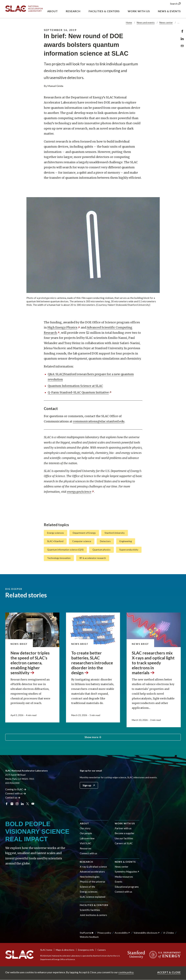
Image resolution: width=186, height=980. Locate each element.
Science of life (87, 887)
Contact (13, 797)
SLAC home (46, 950)
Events (119, 882)
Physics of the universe (92, 882)
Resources (86, 848)
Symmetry (127, 872)
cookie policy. (126, 972)
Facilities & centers (94, 905)
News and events (146, 22)
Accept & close (169, 972)
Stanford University (115, 533)
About (84, 823)
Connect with (16, 793)
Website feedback (89, 937)
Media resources (124, 877)
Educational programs (127, 887)
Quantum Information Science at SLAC (75, 386)
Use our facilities (124, 838)
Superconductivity (129, 550)
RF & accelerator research (93, 558)
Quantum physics (101, 550)
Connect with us (88, 853)
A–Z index (169, 933)
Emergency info (86, 950)
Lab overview (87, 838)
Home (129, 22)
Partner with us (123, 828)
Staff (87, 933)
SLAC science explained (93, 897)
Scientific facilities (90, 910)
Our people (86, 833)
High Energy (64, 327)
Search (175, 5)
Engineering (126, 541)
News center (166, 22)
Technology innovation (59, 558)
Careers (102, 950)
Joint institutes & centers (93, 915)
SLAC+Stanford (55, 541)
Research (86, 862)
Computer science (82, 541)
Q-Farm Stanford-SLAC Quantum (80, 392)
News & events (125, 862)
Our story (85, 828)
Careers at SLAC (124, 843)
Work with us (125, 823)
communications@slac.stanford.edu (99, 421)
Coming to (16, 789)
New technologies (90, 877)
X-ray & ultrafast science (93, 867)
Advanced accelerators (92, 872)
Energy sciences (55, 533)
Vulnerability (147, 933)
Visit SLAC (86, 843)
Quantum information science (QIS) (65, 550)
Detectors (105, 541)
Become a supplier (125, 833)
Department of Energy (84, 533)
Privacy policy (104, 933)
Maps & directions (65, 950)
